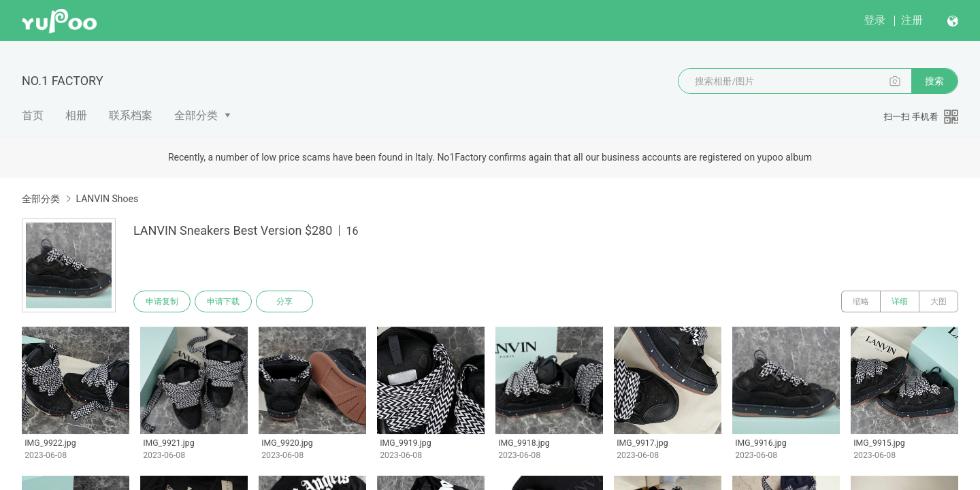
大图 (938, 301)
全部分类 (196, 115)
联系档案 (131, 115)
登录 (875, 20)
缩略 (861, 301)
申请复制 (162, 301)
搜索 (934, 81)
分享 (284, 301)
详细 (900, 301)
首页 (33, 115)
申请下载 (223, 301)
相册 (76, 115)
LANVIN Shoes (107, 199)
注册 (912, 20)
